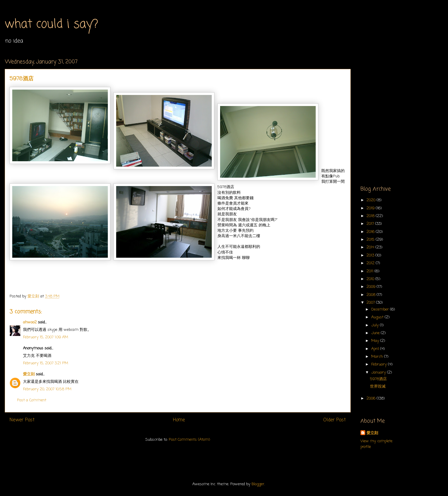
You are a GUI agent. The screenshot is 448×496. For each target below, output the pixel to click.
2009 (372, 287)
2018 (371, 216)
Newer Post (22, 420)
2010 (371, 279)
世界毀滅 (378, 387)
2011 (370, 271)
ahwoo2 (30, 322)
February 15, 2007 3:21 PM (46, 363)
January (379, 373)
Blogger (258, 484)
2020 (372, 200)
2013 (371, 255)
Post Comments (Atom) (189, 440)
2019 (371, 208)
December (381, 310)
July (376, 325)
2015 (371, 240)
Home (179, 420)
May (376, 341)
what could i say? (52, 24)
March (378, 357)
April (376, 349)
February (380, 364)
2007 (371, 303)
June (376, 333)
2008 (372, 295)
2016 (371, 232)
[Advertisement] (56, 115)
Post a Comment (32, 400)
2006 (372, 399)
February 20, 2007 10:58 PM (47, 389)
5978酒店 (378, 379)
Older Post (335, 420)
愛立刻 (29, 374)
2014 (371, 247)
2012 (371, 263)
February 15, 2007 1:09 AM (46, 337)
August (378, 317)
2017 (371, 224)
